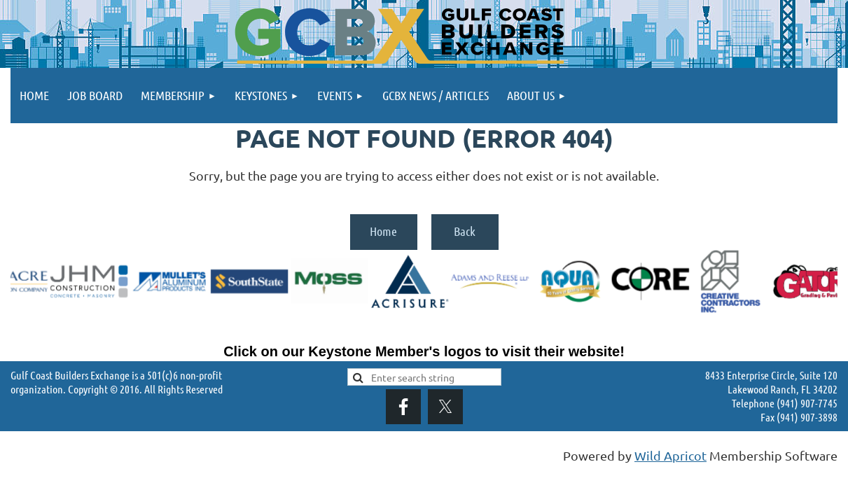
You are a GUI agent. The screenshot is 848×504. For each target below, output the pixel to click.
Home (383, 231)
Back (465, 231)
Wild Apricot (670, 455)
